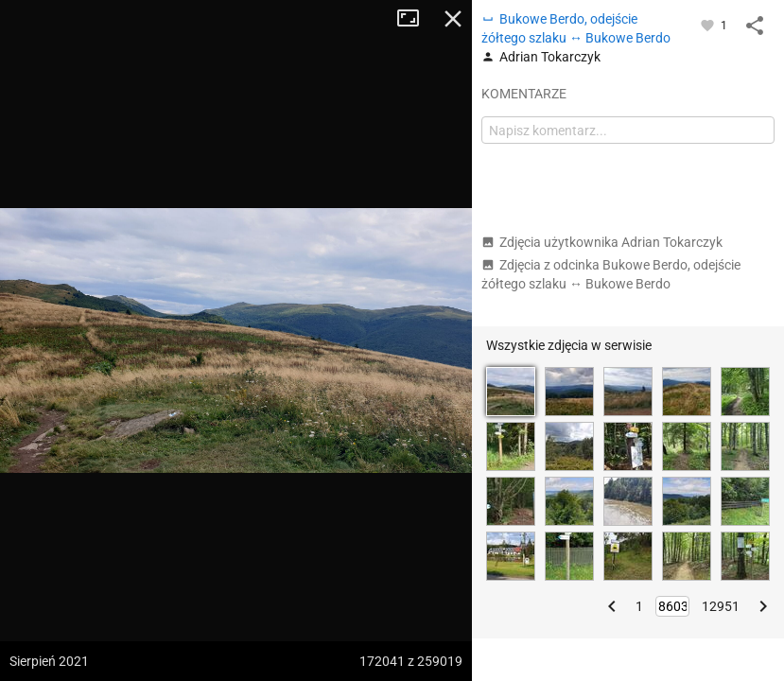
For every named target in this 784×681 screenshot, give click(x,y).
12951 (721, 606)
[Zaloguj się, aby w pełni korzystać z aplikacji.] (709, 25)
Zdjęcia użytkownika (602, 242)
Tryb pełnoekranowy (415, 19)
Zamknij (453, 19)
